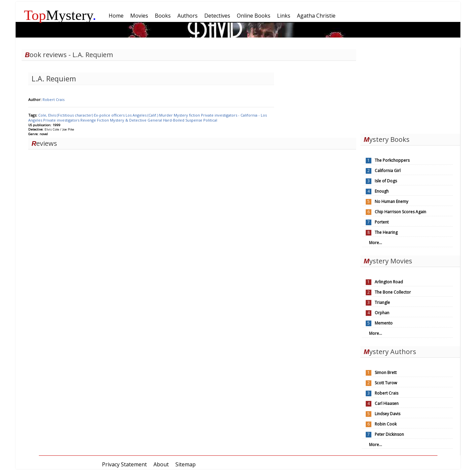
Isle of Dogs (386, 181)
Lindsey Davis (387, 414)
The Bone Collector (393, 292)
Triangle (382, 302)
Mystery (60, 15)
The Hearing (386, 232)
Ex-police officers (110, 115)
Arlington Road (389, 282)
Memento (384, 323)
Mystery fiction (187, 115)
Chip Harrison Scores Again (400, 212)
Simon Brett (386, 373)
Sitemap (186, 464)
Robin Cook (386, 424)
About (161, 464)
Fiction (103, 120)
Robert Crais (53, 99)
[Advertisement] (410, 89)
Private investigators (62, 120)
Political (210, 120)
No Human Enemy (391, 201)
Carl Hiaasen (387, 403)
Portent (382, 222)
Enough (382, 191)
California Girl (388, 171)
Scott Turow (386, 383)
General (155, 120)
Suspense (194, 120)
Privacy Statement (124, 464)
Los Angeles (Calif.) (142, 115)
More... (376, 243)
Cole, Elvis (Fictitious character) (66, 115)
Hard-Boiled (174, 120)
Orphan (382, 313)
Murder (166, 115)
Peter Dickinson (389, 434)
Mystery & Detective (129, 120)
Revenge (89, 120)
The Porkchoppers (392, 160)
